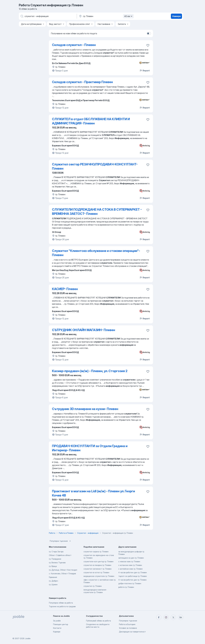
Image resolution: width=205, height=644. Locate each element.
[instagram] (166, 617)
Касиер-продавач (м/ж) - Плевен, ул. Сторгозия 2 (90, 371)
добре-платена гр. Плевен (130, 583)
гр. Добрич (53, 581)
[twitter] (173, 617)
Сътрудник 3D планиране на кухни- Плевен (85, 409)
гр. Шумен (53, 584)
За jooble (57, 621)
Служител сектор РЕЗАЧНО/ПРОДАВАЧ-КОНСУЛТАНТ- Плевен (95, 166)
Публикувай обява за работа (98, 621)
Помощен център (61, 624)
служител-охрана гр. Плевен (96, 552)
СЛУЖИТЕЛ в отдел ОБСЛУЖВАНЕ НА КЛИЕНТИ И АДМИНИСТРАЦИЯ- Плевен (91, 121)
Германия (53, 577)
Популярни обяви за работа (61, 603)
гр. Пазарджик (55, 559)
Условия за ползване (128, 628)
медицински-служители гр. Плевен (99, 576)
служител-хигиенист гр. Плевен (98, 569)
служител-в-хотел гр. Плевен (96, 572)
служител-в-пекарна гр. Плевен (97, 565)
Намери (176, 16)
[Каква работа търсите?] (48, 16)
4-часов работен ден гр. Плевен (132, 580)
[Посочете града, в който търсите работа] (106, 16)
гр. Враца (53, 566)
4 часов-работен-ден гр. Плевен (133, 572)
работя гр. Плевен (126, 587)
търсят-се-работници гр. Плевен (133, 576)
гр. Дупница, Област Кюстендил (63, 570)
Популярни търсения (61, 541)
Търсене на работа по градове (62, 606)
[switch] (149, 33)
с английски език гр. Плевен (130, 569)
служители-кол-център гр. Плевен (99, 561)
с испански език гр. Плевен (130, 565)
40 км (129, 16)
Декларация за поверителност (132, 632)
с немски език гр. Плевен (129, 561)
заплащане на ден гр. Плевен (131, 558)
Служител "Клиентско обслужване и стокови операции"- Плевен (96, 253)
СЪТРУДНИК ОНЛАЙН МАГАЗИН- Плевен (84, 330)
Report (145, 71)
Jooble (28, 638)
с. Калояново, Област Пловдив (62, 574)
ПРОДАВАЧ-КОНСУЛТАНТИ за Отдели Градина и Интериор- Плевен (90, 448)
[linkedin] (181, 617)
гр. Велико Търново (57, 563)
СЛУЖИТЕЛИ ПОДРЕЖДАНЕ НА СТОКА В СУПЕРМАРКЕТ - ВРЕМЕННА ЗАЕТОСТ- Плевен (97, 212)
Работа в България (127, 624)
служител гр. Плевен (93, 586)
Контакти (57, 628)
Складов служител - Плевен (74, 45)
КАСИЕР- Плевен (65, 289)
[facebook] (159, 617)
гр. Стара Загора (56, 552)
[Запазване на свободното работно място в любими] (148, 45)
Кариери (57, 632)
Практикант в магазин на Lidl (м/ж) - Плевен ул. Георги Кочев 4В (93, 493)
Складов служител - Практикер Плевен (82, 82)
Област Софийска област (60, 555)
